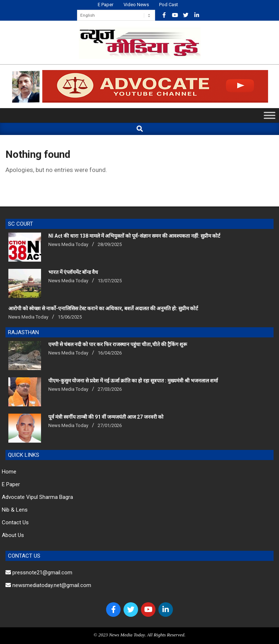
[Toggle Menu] (270, 116)
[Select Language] (116, 15)
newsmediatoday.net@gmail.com (48, 585)
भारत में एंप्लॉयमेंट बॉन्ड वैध (73, 272)
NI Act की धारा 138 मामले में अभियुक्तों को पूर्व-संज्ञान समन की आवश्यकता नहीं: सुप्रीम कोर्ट (134, 236)
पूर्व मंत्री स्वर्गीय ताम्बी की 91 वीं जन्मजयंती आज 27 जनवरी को (106, 417)
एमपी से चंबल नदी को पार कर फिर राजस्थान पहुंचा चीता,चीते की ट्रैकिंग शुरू (118, 344)
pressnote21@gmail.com (39, 573)
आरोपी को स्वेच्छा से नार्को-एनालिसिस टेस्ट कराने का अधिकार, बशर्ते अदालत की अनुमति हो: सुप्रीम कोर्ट (103, 308)
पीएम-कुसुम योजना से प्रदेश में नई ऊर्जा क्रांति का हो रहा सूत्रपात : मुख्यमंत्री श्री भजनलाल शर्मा (133, 381)
